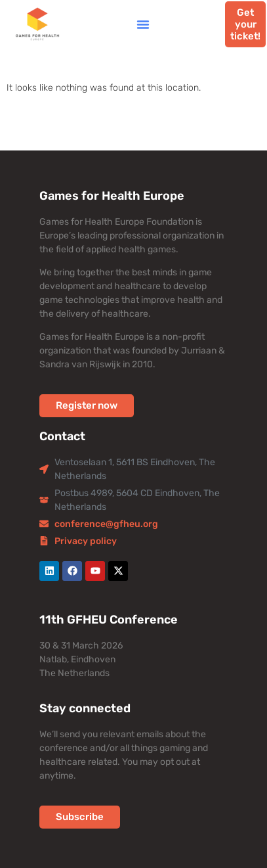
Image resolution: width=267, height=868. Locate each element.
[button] (143, 24)
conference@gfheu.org (106, 524)
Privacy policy (86, 541)
